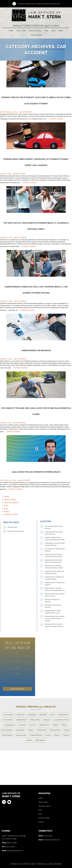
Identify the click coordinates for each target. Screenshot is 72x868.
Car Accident (27, 112)
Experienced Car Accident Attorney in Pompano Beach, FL (55, 589)
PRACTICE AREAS (35, 31)
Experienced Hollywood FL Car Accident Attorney (55, 572)
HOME (11, 31)
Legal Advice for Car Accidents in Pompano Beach (36, 472)
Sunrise (48, 735)
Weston (29, 740)
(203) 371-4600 (10, 847)
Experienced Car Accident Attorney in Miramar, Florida (54, 567)
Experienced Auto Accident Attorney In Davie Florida (53, 561)
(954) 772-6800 (12, 843)
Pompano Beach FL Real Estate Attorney (55, 584)
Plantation (67, 730)
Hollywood (47, 720)
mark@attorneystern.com (15, 851)
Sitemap (41, 822)
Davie (53, 715)
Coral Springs (32, 715)
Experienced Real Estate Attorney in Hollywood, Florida (55, 539)
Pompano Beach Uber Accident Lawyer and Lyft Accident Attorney (55, 618)
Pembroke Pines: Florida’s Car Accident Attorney (54, 578)
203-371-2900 (48, 836)
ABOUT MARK (21, 31)
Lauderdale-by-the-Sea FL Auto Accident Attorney (55, 544)
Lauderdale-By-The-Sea (62, 720)
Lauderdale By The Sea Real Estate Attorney (54, 533)
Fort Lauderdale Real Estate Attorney (54, 527)
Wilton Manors (40, 740)
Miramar (64, 725)
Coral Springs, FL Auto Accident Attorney (55, 550)
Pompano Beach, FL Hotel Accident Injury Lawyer (53, 612)
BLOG (40, 814)
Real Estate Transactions (16, 531)
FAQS (40, 810)
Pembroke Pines (55, 730)
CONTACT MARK (36, 35)
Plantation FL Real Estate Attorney (53, 606)
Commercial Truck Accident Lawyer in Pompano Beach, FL (54, 625)
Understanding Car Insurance (36, 350)
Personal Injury (12, 527)
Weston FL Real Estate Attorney (52, 600)
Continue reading (57, 119)
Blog (53, 31)
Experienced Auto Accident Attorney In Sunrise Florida (53, 555)
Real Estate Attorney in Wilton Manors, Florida (55, 595)
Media (61, 31)
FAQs (46, 31)
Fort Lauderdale (7, 720)
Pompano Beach (7, 735)
